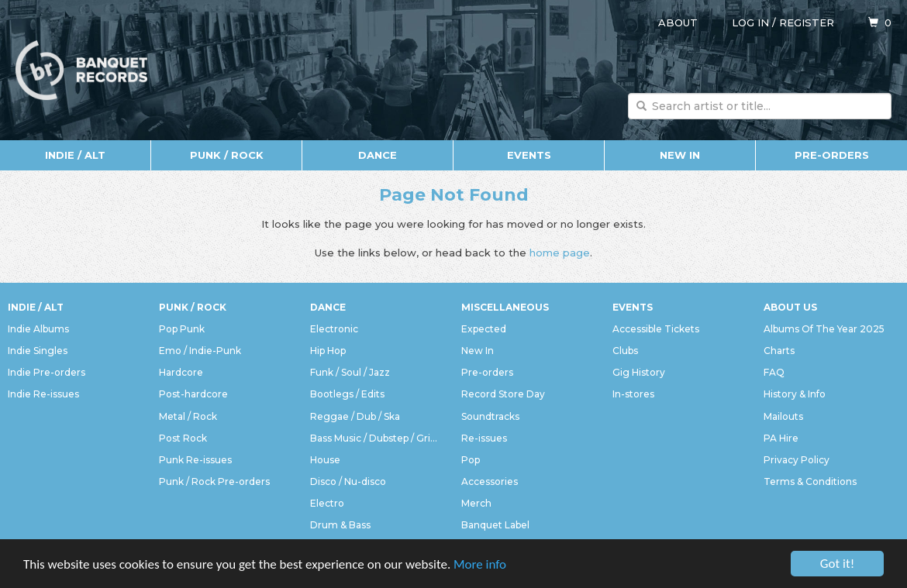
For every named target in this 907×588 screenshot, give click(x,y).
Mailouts (783, 416)
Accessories (490, 481)
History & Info (795, 394)
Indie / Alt (75, 155)
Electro (327, 503)
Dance (378, 155)
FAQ (774, 372)
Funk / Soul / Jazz (350, 372)
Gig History (639, 372)
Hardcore (181, 372)
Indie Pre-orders (47, 372)
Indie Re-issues (43, 394)
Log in (750, 22)
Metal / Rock (188, 416)
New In (680, 155)
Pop (471, 460)
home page (560, 253)
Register (807, 22)
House (325, 460)
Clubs (625, 351)
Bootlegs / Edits (347, 394)
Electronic (334, 329)
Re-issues (484, 438)
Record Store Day (503, 394)
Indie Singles (38, 351)
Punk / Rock (227, 155)
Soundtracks (490, 416)
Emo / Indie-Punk (200, 351)
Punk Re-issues (195, 460)
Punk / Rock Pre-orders (214, 481)
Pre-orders (832, 155)
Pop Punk (182, 329)
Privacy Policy (797, 460)
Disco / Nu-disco (348, 481)
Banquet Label (495, 525)
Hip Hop (328, 351)
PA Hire (781, 438)
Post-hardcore (193, 394)
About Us (790, 307)
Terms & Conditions (810, 481)
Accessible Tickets (656, 329)
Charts (779, 351)
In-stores (633, 394)
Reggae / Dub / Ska (355, 416)
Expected (484, 329)
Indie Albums (38, 329)
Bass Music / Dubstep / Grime (378, 438)
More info (480, 565)
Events (529, 155)
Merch (476, 503)
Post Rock (183, 438)
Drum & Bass (340, 525)
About (678, 22)
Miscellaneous (505, 307)
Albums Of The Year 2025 (824, 329)
